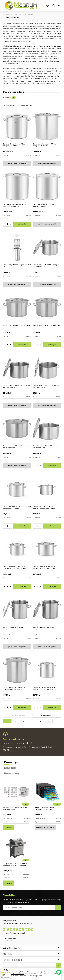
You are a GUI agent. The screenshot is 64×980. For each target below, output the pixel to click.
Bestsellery (12, 773)
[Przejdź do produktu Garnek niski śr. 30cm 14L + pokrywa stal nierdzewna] (17, 308)
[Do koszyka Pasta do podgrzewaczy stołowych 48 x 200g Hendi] (8, 827)
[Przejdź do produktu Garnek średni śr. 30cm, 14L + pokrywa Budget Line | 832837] (47, 489)
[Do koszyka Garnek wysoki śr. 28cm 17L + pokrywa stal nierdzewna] (22, 707)
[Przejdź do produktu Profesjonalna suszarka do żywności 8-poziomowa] (48, 795)
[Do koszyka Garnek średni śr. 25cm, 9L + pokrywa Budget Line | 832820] (22, 526)
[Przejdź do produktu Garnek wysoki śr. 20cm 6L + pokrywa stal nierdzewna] (17, 610)
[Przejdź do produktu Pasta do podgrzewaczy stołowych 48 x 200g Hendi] (16, 795)
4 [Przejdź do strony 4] (32, 721)
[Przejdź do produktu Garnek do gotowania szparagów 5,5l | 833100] (17, 247)
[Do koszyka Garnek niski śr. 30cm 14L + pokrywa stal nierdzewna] (22, 345)
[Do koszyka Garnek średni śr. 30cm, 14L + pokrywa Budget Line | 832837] (52, 526)
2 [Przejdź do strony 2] (15, 721)
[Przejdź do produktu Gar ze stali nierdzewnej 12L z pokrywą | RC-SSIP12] (17, 126)
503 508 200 (20, 930)
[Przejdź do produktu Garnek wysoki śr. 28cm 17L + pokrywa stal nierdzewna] (17, 670)
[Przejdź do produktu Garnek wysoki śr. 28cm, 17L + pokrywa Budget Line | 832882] (47, 670)
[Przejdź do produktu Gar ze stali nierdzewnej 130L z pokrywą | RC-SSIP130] (47, 126)
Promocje (11, 762)
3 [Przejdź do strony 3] (24, 721)
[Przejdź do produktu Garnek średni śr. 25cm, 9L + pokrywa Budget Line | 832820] (17, 489)
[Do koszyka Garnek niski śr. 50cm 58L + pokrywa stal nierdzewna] (52, 466)
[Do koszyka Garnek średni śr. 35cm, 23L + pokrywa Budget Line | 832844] (22, 586)
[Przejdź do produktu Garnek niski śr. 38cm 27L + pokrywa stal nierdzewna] (47, 368)
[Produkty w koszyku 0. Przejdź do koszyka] (47, 6)
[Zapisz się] (58, 908)
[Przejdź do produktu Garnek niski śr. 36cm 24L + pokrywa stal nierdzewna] (17, 368)
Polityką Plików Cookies (15, 974)
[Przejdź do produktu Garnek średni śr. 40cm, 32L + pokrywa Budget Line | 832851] (47, 549)
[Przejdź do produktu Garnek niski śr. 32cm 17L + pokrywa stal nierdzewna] (47, 308)
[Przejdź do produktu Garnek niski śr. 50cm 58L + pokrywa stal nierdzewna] (47, 428)
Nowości (10, 768)
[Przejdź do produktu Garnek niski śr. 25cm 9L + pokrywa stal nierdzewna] (47, 247)
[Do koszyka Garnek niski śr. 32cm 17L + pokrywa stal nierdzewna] (52, 345)
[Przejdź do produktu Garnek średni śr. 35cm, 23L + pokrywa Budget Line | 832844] (17, 549)
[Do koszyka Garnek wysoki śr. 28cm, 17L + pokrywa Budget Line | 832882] (52, 707)
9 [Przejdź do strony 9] (57, 721)
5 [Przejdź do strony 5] (40, 721)
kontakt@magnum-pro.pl (14, 933)
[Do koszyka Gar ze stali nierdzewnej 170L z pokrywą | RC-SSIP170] (22, 224)
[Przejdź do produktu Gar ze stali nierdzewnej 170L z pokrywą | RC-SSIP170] (17, 187)
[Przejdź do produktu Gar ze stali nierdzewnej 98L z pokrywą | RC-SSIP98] (47, 187)
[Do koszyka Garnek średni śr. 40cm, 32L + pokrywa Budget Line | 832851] (52, 586)
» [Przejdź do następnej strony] (53, 715)
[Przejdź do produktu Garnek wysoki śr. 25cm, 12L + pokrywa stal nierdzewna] (47, 610)
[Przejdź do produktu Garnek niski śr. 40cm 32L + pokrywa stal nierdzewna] (17, 428)
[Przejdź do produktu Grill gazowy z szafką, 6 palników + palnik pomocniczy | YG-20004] (16, 851)
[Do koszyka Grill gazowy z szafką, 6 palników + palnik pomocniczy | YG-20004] (8, 883)
